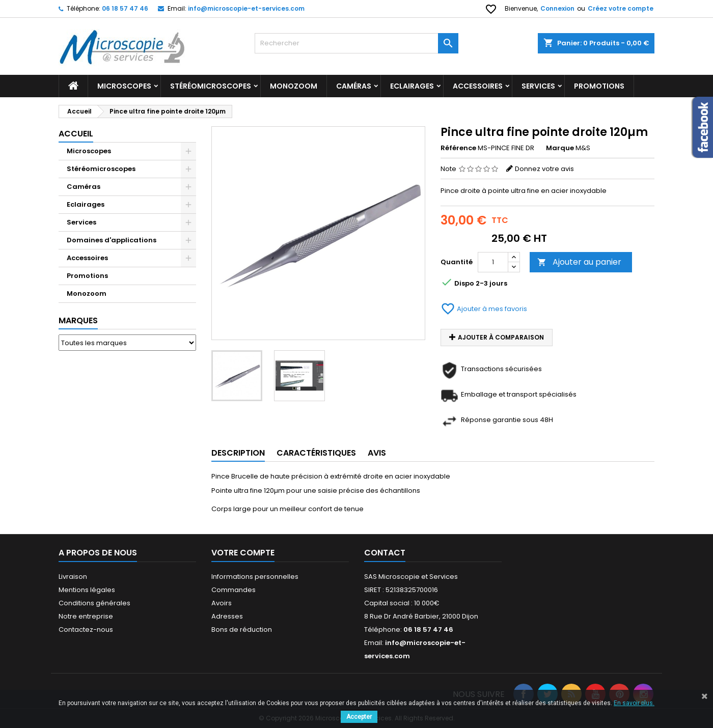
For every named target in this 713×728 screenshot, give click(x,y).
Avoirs (222, 603)
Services (538, 86)
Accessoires (478, 86)
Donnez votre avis (544, 169)
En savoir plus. (634, 703)
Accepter (359, 717)
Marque (560, 148)
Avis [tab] (377, 453)
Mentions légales (87, 590)
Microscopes (124, 86)
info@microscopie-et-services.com (246, 8)
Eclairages (412, 86)
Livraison (73, 577)
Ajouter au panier (579, 262)
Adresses (227, 616)
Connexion (557, 8)
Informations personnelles (255, 577)
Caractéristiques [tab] (316, 453)
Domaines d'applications (112, 240)
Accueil (76, 134)
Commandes (234, 590)
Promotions (87, 276)
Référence (458, 148)
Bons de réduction (242, 629)
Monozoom (294, 86)
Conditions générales (94, 603)
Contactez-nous (86, 629)
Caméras (354, 86)
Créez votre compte (621, 8)
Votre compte (243, 553)
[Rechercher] (356, 43)
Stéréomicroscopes (211, 86)
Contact (385, 553)
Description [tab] (238, 453)
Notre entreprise (86, 616)
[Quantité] (493, 262)
